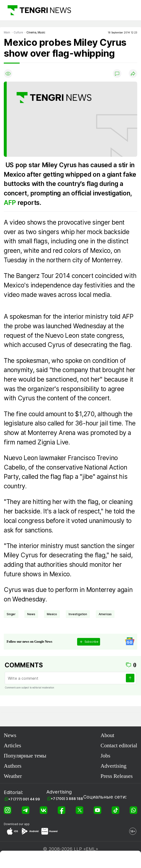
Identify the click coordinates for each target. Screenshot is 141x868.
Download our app (17, 824)
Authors (13, 766)
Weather (13, 776)
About (107, 735)
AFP (11, 203)
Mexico (52, 614)
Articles (12, 745)
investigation (78, 614)
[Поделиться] (133, 74)
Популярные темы (25, 756)
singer (11, 614)
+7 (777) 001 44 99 (24, 799)
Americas (105, 614)
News (10, 735)
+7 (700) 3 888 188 (67, 799)
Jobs (105, 756)
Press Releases (117, 776)
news (31, 614)
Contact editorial (119, 745)
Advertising (113, 766)
